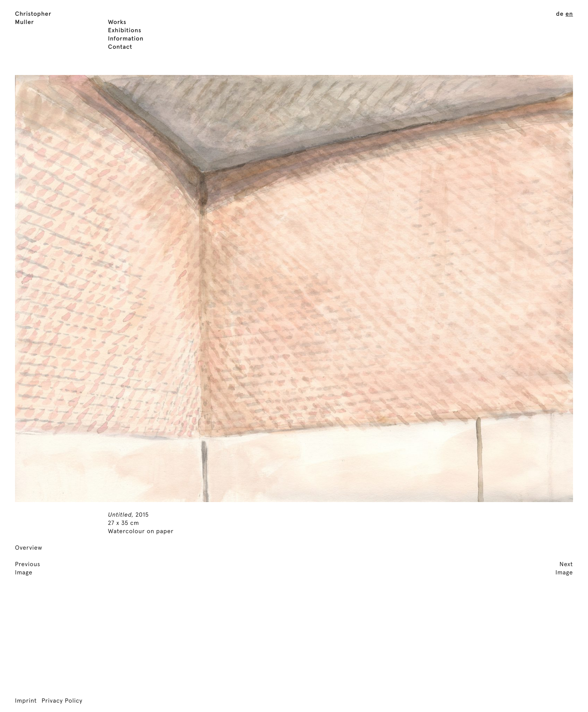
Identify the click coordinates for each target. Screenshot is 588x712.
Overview (29, 548)
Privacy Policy (62, 701)
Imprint (26, 701)
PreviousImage (28, 569)
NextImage (564, 569)
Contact (120, 47)
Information (126, 39)
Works (117, 22)
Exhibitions (125, 31)
